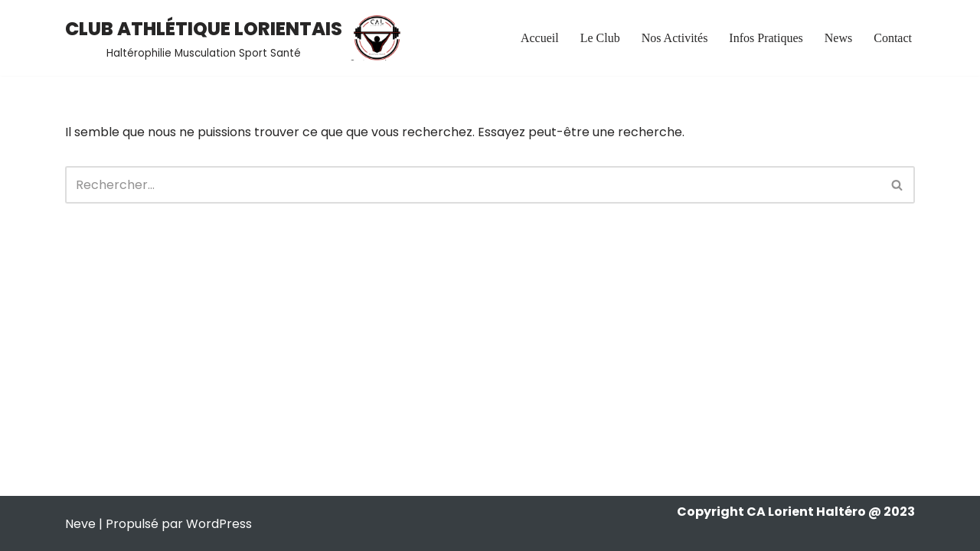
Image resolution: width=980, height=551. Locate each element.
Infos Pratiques (766, 38)
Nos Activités (675, 38)
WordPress (219, 524)
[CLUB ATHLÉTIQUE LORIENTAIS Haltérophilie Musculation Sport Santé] (235, 38)
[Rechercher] (473, 185)
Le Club (600, 38)
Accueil (540, 38)
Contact (893, 38)
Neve (80, 524)
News (838, 38)
